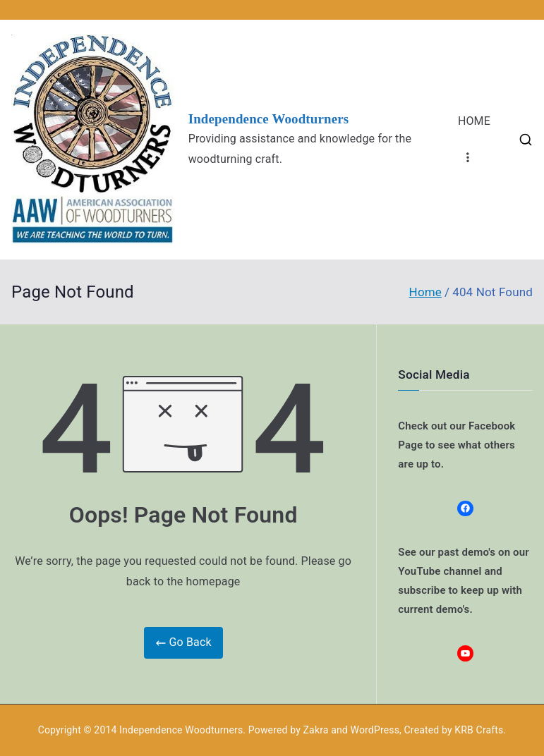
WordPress (375, 730)
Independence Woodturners (269, 119)
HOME (474, 121)
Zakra (316, 730)
